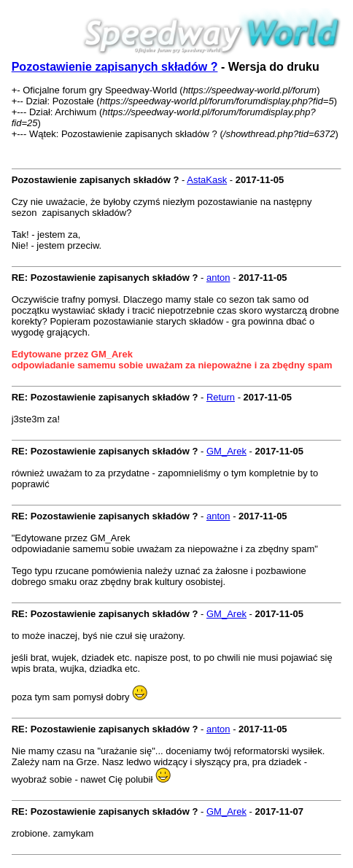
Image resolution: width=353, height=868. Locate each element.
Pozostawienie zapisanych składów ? (115, 67)
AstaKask (207, 180)
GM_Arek (226, 451)
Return (221, 397)
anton (218, 278)
